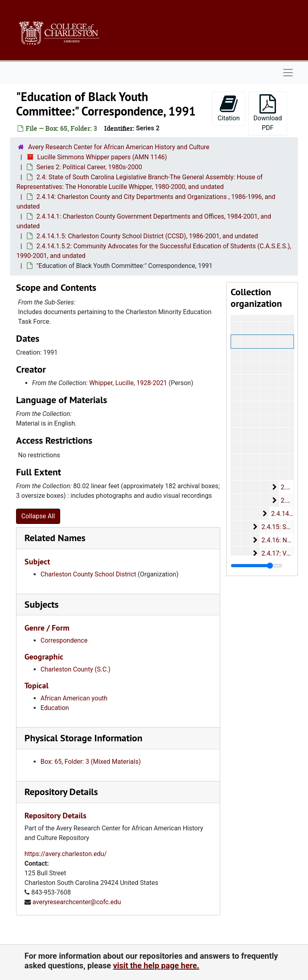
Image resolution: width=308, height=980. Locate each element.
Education (55, 708)
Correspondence (64, 640)
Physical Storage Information (83, 738)
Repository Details (61, 792)
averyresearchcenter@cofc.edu (77, 902)
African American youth (74, 698)
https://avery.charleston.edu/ (66, 854)
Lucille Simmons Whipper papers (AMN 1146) (102, 157)
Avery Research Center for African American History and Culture (119, 147)
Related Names (55, 538)
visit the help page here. (156, 966)
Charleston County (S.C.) (75, 669)
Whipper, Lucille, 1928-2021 (128, 383)
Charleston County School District (88, 574)
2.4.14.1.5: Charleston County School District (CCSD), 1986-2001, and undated (147, 236)
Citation (228, 108)
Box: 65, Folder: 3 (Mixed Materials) (91, 762)
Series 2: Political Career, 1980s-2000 (89, 167)
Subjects (42, 604)
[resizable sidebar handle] (256, 566)
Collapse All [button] (38, 516)
